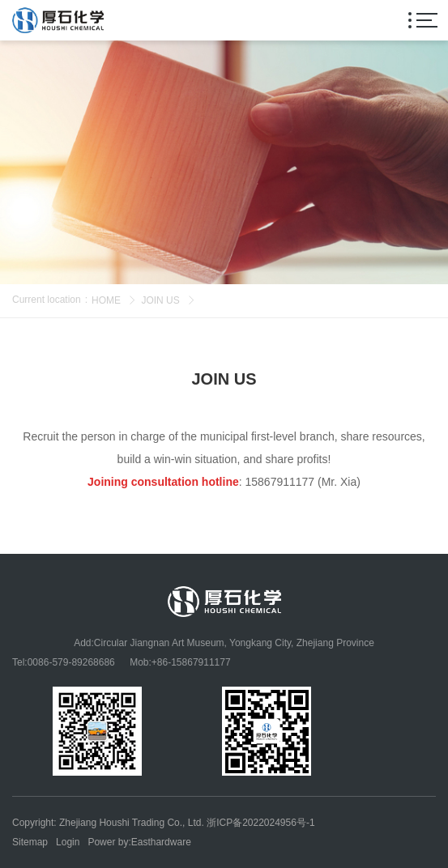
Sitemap (30, 842)
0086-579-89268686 (71, 662)
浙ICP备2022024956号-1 (260, 823)
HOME (106, 300)
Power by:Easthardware (139, 842)
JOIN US (160, 300)
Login (68, 842)
